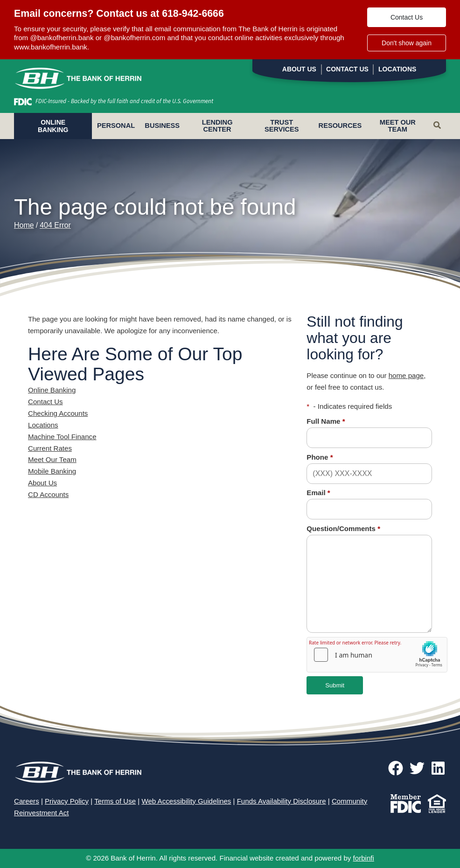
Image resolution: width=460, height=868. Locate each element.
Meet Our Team (398, 126)
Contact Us (407, 17)
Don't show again (407, 43)
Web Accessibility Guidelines (186, 801)
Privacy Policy (67, 801)
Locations (397, 69)
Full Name (326, 421)
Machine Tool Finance (62, 437)
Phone (320, 457)
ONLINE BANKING (53, 126)
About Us (299, 69)
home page (406, 375)
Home (24, 225)
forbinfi (364, 858)
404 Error (55, 225)
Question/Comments (343, 528)
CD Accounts (48, 494)
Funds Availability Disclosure (282, 801)
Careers (27, 801)
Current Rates (50, 448)
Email (318, 493)
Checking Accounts (58, 413)
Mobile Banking (52, 471)
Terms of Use (115, 801)
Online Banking (52, 390)
